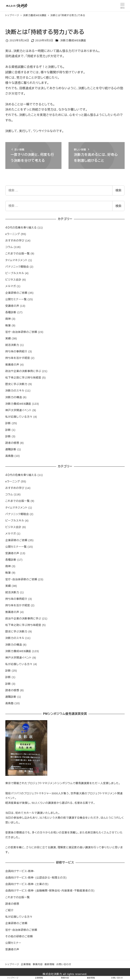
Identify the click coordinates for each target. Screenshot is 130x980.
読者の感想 (12, 443)
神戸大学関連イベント (18, 410)
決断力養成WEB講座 (73, 40)
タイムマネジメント (16, 260)
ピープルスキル (15, 273)
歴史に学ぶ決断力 (16, 384)
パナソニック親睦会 (17, 267)
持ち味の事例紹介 (16, 351)
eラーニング (13, 234)
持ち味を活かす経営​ (18, 358)
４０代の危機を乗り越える (21, 228)
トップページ (12, 964)
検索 (118, 190)
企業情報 (26, 964)
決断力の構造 (14, 397)
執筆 (8, 325)
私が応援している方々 (19, 417)
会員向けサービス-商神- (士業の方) (27, 884)
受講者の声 (12, 306)
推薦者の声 (12, 365)
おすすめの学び (15, 241)
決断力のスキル (15, 391)
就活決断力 (12, 345)
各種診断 (11, 312)
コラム (9, 247)
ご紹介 (10, 910)
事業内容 (38, 964)
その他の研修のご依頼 (19, 936)
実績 (8, 338)
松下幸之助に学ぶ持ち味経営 (23, 378)
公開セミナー (13, 943)
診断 (8, 423)
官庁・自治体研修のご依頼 (21, 332)
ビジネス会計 (13, 280)
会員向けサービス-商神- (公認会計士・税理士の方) (36, 878)
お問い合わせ (64, 964)
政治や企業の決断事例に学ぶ (23, 371)
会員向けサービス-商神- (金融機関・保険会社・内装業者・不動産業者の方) (50, 891)
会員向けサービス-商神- (20, 871)
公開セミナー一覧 (16, 299)
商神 (8, 319)
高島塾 (10, 456)
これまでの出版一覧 (18, 254)
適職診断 (11, 449)
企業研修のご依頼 (16, 293)
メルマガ (11, 286)
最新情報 (49, 964)
